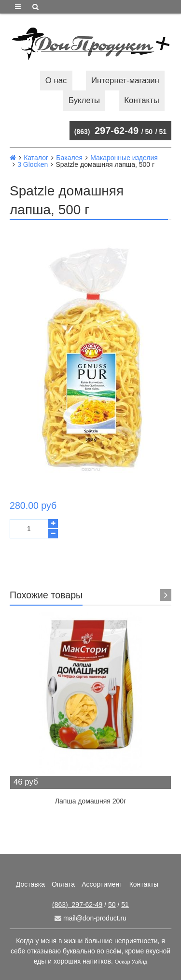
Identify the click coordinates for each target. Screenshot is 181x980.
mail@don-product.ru (90, 918)
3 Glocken (33, 164)
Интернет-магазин (125, 81)
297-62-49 (106, 131)
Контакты (141, 100)
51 (163, 132)
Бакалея (69, 158)
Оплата (63, 884)
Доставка (30, 884)
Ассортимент (102, 884)
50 (149, 132)
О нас (56, 81)
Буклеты (84, 100)
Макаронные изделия (124, 158)
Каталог (36, 158)
